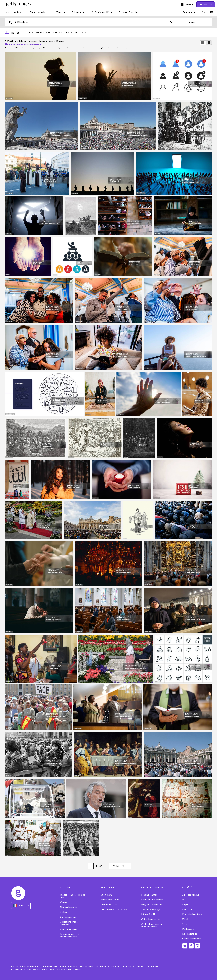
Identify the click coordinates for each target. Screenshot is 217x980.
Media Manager (149, 895)
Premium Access (109, 904)
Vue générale (107, 895)
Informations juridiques (133, 966)
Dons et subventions (192, 914)
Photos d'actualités (69, 907)
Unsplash (187, 924)
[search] (12, 22)
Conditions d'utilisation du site (25, 966)
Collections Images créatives (69, 923)
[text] (92, 22)
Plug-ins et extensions (152, 904)
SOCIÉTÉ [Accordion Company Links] (187, 888)
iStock (185, 919)
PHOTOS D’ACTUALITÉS (66, 32)
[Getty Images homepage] (18, 4)
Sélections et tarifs (110, 900)
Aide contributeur (69, 929)
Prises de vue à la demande (114, 909)
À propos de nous (191, 895)
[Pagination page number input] (91, 866)
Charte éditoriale (49, 966)
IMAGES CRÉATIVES (40, 32)
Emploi (186, 904)
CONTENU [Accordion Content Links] (66, 888)
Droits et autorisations (152, 900)
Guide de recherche (151, 919)
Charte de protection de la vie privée (76, 966)
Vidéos (63, 902)
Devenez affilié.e (190, 934)
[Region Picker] (21, 906)
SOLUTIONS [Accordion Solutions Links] (108, 888)
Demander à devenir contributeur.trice (70, 935)
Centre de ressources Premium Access (152, 925)
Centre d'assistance (192, 939)
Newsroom (188, 909)
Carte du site (152, 966)
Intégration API (149, 914)
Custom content (68, 917)
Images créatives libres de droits (73, 896)
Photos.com (188, 929)
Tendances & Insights (152, 909)
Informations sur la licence (108, 966)
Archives (64, 912)
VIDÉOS (85, 32)
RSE (184, 900)
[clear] (172, 22)
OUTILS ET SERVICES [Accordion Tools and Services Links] (152, 888)
